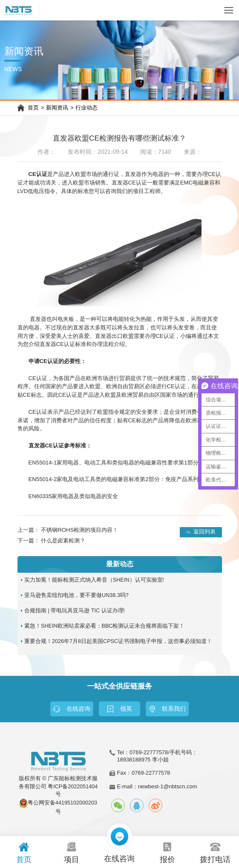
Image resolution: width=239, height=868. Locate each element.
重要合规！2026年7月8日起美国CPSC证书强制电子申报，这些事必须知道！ (118, 641)
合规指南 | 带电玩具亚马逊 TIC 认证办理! (75, 611)
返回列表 (204, 532)
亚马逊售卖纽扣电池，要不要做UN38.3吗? (76, 595)
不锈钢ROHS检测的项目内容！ (79, 530)
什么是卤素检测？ (63, 541)
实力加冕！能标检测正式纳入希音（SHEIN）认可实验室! (94, 580)
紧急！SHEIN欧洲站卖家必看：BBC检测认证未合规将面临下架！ (104, 626)
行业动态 (86, 108)
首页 (33, 108)
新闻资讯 (57, 108)
